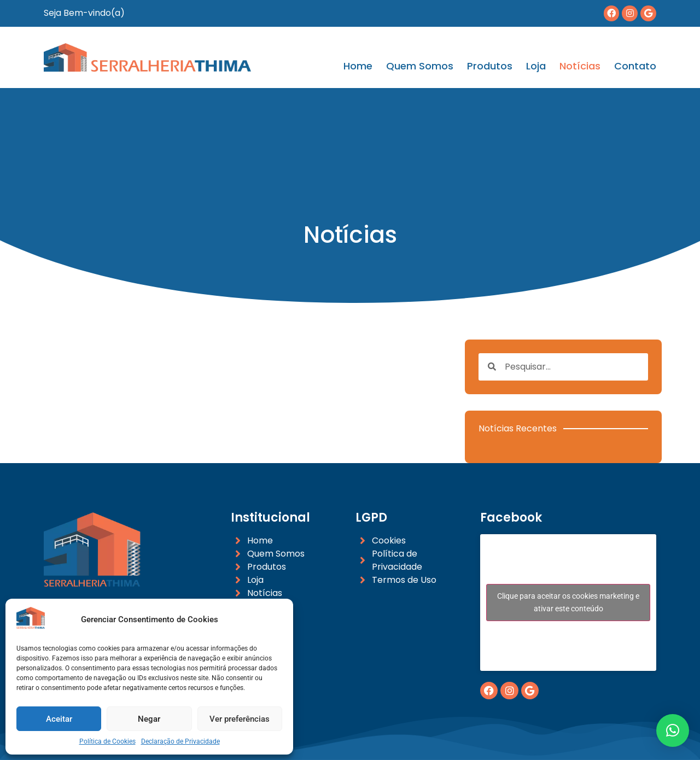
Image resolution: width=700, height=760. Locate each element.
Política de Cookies (107, 741)
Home (358, 66)
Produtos (490, 66)
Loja (536, 66)
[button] (673, 730)
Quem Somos (420, 66)
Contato (635, 66)
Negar (149, 719)
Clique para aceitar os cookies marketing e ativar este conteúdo (568, 602)
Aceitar (59, 719)
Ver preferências (240, 719)
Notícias (580, 66)
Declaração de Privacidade (180, 741)
